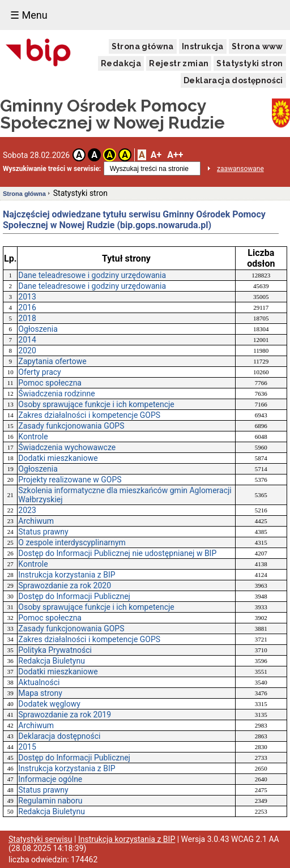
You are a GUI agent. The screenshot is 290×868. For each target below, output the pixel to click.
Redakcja (121, 63)
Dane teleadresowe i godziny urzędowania (92, 275)
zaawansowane (240, 169)
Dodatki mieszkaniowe (58, 458)
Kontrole (33, 437)
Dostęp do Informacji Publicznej (74, 596)
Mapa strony (40, 693)
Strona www (257, 46)
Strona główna (143, 46)
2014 (27, 340)
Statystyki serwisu (40, 839)
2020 (27, 350)
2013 (27, 297)
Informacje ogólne (50, 779)
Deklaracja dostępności (233, 80)
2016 (27, 307)
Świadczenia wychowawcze (67, 447)
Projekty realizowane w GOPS (70, 480)
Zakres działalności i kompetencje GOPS (89, 415)
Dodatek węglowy (49, 704)
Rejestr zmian (179, 63)
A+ (156, 155)
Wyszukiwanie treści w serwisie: (52, 169)
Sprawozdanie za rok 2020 (65, 585)
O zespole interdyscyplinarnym (72, 542)
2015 (27, 747)
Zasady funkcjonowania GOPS (71, 426)
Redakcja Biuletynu (52, 661)
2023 (27, 510)
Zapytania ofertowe (52, 361)
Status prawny (43, 532)
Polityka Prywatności (55, 650)
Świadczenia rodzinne (56, 394)
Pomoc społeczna (50, 383)
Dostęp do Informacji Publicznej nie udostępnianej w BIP (117, 553)
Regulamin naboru (50, 801)
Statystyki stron (250, 63)
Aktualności (39, 682)
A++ (175, 155)
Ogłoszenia (38, 329)
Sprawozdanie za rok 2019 (65, 715)
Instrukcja (203, 46)
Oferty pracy (39, 372)
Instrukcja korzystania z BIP (67, 575)
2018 (27, 318)
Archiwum (36, 521)
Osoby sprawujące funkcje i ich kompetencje (96, 404)
